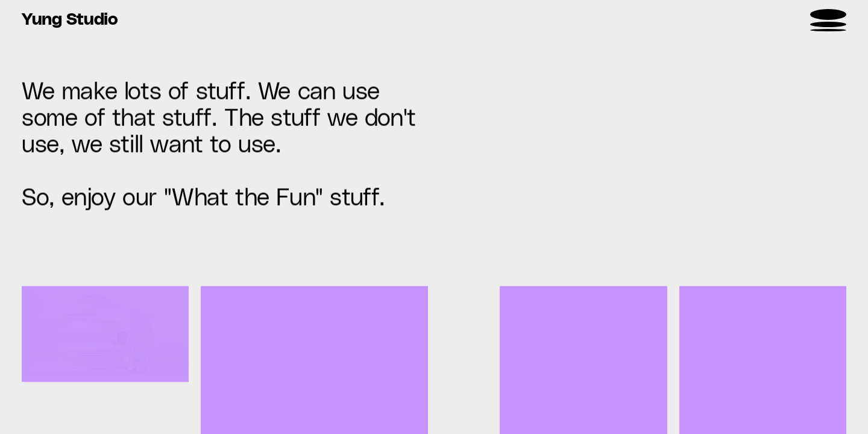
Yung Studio (70, 20)
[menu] (828, 20)
